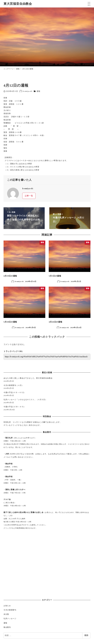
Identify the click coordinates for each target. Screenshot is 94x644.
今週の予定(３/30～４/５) (14, 407)
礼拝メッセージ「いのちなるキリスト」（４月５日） (25, 400)
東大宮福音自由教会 (18, 4)
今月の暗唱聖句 (10, 610)
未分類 (6, 614)
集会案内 (7, 627)
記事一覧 (29, 196)
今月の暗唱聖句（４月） (14, 385)
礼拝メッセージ (10, 618)
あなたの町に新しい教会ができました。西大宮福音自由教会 (28, 378)
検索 (86, 635)
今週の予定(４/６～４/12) (14, 392)
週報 (38, 91)
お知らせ (7, 606)
